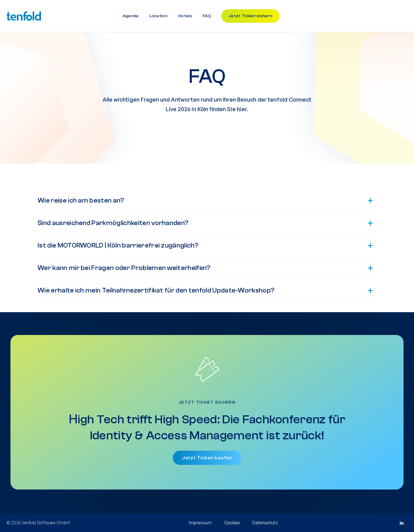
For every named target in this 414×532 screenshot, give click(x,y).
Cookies (232, 523)
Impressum (200, 523)
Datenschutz (265, 523)
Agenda (131, 16)
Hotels (185, 16)
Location (159, 16)
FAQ (207, 16)
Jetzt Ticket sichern (250, 16)
